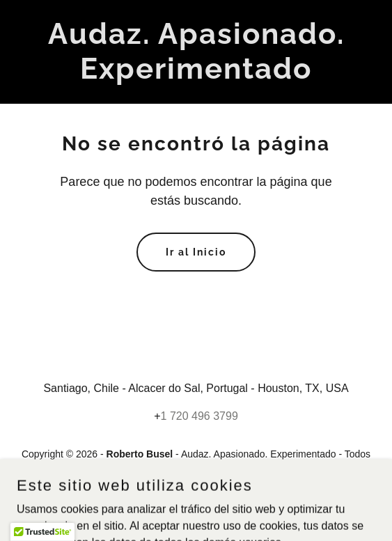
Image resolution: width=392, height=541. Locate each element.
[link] (196, 75)
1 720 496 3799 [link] (199, 416)
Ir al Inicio (196, 252)
